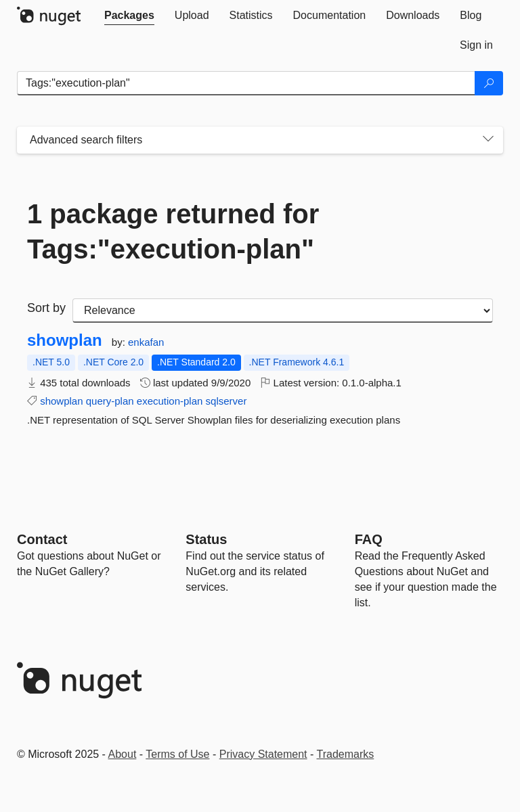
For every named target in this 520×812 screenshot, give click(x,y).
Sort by (46, 308)
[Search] (489, 83)
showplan (65, 340)
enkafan (146, 342)
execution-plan (170, 401)
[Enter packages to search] (246, 83)
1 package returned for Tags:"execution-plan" (173, 231)
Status (206, 539)
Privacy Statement (263, 754)
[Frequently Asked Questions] (369, 539)
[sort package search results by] (283, 311)
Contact (42, 539)
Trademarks (346, 754)
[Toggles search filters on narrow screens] (488, 140)
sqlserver (226, 401)
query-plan (110, 401)
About (123, 754)
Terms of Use (177, 754)
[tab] (129, 16)
